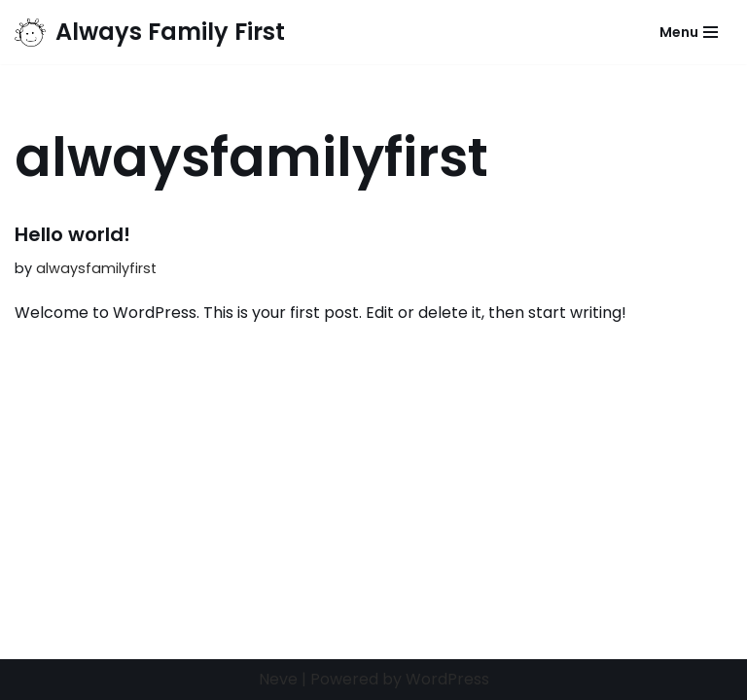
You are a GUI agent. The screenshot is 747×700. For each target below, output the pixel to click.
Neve (278, 679)
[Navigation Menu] (689, 32)
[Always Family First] (150, 32)
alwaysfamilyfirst (96, 268)
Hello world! (72, 234)
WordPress (447, 679)
